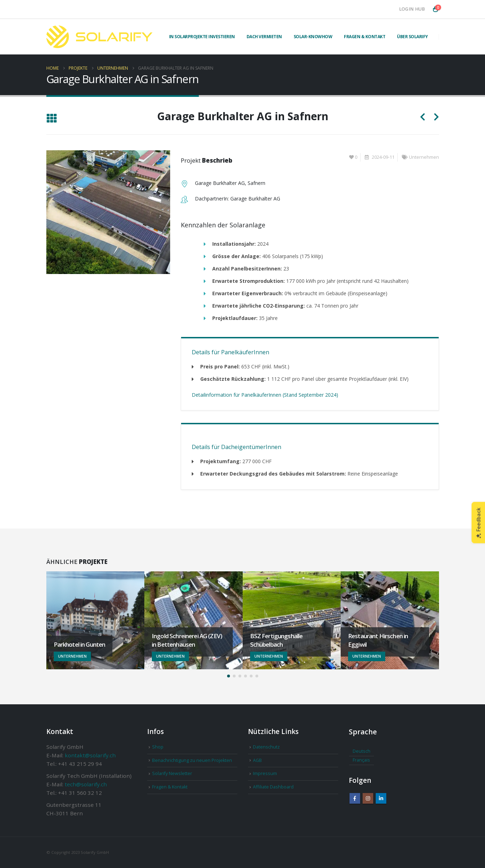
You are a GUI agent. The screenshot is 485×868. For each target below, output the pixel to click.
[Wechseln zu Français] (362, 761)
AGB (257, 760)
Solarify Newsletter (172, 773)
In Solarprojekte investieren (202, 37)
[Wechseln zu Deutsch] (362, 752)
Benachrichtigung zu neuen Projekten (192, 760)
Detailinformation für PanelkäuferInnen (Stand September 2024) (265, 395)
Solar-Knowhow (313, 37)
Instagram (368, 798)
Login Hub (412, 9)
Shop (158, 747)
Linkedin (381, 798)
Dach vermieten (264, 37)
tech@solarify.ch (86, 784)
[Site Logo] (99, 37)
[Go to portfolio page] (96, 621)
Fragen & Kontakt (365, 37)
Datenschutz (266, 747)
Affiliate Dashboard (273, 787)
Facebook (355, 798)
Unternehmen (424, 157)
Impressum (265, 773)
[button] (51, 119)
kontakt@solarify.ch (90, 755)
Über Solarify (412, 37)
